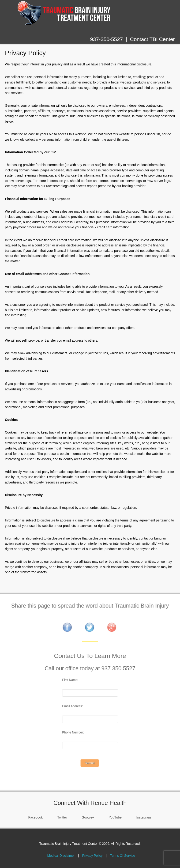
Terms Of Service (122, 856)
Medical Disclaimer (61, 856)
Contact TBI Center (152, 39)
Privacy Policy (25, 53)
